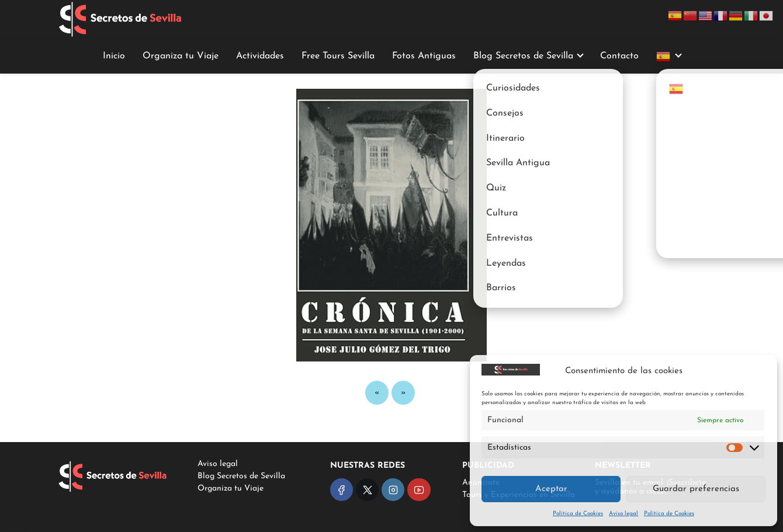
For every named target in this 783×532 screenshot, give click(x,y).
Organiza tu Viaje (181, 56)
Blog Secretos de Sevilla (523, 56)
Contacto (619, 56)
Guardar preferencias (696, 489)
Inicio (114, 56)
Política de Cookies (578, 514)
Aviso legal (623, 514)
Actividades (260, 56)
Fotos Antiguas (424, 56)
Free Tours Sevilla (338, 56)
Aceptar (551, 489)
